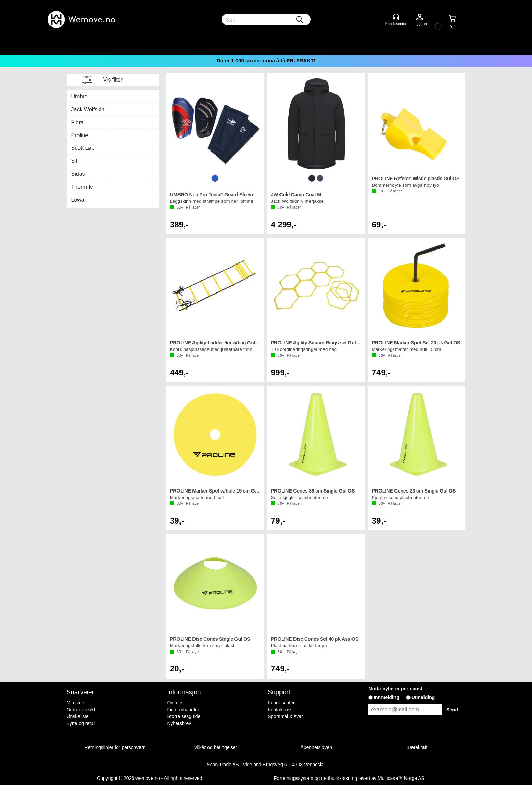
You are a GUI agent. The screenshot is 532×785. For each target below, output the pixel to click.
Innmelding (386, 697)
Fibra (77, 122)
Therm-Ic (82, 187)
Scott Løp (83, 148)
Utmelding (423, 697)
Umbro (80, 96)
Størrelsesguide (184, 716)
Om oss (175, 703)
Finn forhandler (183, 710)
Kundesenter (281, 703)
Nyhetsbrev (179, 723)
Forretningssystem (294, 778)
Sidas (78, 174)
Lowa (78, 200)
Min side (75, 703)
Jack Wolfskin (88, 109)
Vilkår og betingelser (216, 747)
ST (75, 161)
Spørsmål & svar (285, 716)
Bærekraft (417, 747)
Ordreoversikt (81, 710)
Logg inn (420, 17)
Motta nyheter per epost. (396, 689)
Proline (80, 135)
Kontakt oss (280, 710)
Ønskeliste (78, 716)
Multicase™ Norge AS (401, 778)
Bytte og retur (81, 723)
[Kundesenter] (396, 17)
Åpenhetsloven (316, 747)
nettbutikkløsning (339, 778)
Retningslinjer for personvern (115, 747)
